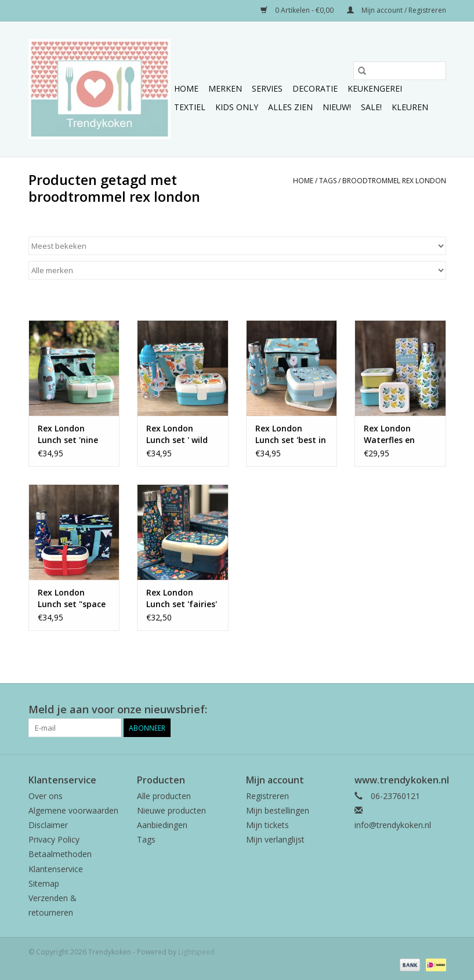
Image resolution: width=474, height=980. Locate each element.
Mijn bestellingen (278, 810)
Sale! (371, 107)
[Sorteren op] (237, 246)
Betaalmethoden (60, 854)
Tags (328, 181)
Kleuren (410, 107)
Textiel (190, 107)
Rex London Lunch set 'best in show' (291, 434)
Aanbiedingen (162, 825)
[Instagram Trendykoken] (437, 710)
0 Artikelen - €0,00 (298, 10)
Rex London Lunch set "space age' (72, 598)
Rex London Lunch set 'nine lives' (68, 434)
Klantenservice (56, 869)
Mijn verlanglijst (275, 839)
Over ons (46, 796)
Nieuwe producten (171, 810)
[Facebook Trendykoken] (395, 710)
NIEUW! (337, 107)
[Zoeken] (400, 71)
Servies (267, 88)
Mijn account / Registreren (397, 10)
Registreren (267, 796)
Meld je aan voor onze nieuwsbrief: (118, 709)
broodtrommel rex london (394, 181)
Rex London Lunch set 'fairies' (182, 598)
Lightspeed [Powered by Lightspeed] (196, 952)
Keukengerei (375, 88)
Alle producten (164, 796)
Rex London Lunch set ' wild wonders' (177, 434)
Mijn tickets (267, 825)
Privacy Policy (54, 839)
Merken (225, 88)
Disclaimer (48, 825)
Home (186, 88)
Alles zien (290, 107)
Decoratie (315, 88)
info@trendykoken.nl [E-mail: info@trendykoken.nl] (393, 825)
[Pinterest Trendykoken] (416, 710)
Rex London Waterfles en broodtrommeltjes (400, 434)
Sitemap (44, 883)
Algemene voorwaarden (73, 810)
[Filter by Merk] (237, 270)
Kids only (237, 107)
